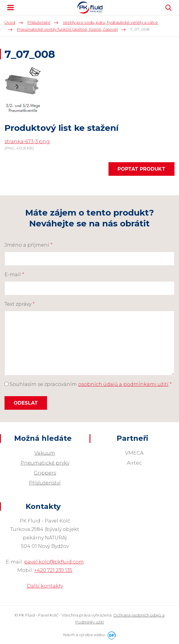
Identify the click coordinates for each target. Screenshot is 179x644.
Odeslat (26, 403)
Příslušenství (45, 483)
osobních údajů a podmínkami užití (123, 384)
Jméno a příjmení (28, 245)
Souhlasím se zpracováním (88, 384)
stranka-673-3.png (27, 142)
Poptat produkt (141, 169)
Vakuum (45, 453)
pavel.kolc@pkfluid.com (54, 562)
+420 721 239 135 (53, 570)
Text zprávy (20, 304)
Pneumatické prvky (45, 463)
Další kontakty (45, 586)
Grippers (45, 473)
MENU (11, 8)
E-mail (14, 275)
